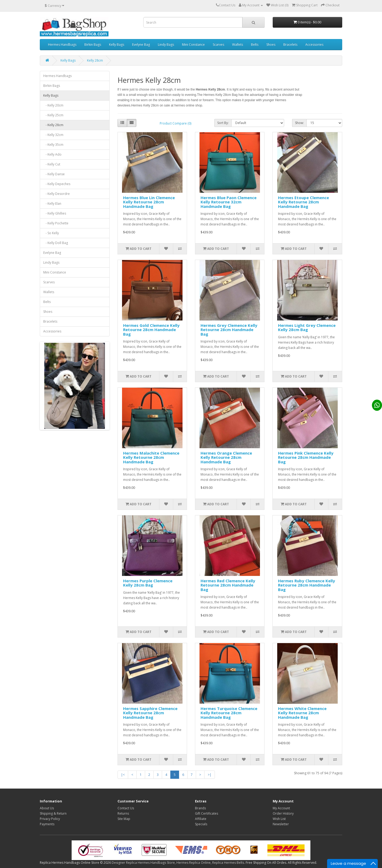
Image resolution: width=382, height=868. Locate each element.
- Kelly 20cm (53, 105)
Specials (201, 824)
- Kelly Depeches (57, 184)
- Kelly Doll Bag (56, 243)
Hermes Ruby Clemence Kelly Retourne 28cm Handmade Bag (307, 585)
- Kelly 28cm (53, 125)
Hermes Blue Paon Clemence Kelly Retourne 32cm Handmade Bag (229, 202)
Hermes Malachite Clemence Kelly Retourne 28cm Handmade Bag (151, 457)
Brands (200, 808)
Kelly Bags (117, 44)
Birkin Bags (93, 44)
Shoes (271, 44)
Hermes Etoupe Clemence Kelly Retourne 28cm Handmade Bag (303, 202)
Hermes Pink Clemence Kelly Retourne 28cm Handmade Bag (306, 457)
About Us (47, 808)
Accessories (314, 44)
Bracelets (290, 44)
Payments (47, 824)
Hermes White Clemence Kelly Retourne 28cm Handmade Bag (302, 713)
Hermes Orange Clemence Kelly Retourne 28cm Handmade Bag (226, 457)
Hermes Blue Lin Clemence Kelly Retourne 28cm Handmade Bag (149, 202)
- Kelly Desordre (57, 194)
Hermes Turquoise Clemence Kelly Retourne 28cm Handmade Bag (229, 713)
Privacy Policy (50, 819)
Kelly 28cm (95, 60)
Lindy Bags (166, 44)
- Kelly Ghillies (55, 213)
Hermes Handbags (62, 44)
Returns (123, 813)
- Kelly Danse (54, 174)
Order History (283, 813)
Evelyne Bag (141, 44)
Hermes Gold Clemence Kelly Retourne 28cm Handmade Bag (151, 330)
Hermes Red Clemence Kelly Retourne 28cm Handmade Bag (228, 585)
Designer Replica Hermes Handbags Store (143, 863)
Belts (255, 44)
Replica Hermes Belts (228, 863)
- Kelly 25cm (53, 115)
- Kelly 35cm (53, 145)
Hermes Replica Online (194, 863)
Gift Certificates (207, 813)
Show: (299, 123)
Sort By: (223, 123)
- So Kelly (51, 233)
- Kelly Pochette (56, 223)
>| (210, 775)
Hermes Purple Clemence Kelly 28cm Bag (148, 583)
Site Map (124, 819)
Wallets (238, 44)
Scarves (218, 44)
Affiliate (201, 819)
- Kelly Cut (52, 164)
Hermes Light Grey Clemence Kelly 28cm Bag (307, 328)
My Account (281, 808)
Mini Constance (193, 44)
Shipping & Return (53, 813)
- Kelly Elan (52, 204)
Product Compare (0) (175, 123)
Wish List (279, 819)
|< (123, 775)
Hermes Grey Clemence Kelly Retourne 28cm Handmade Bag (229, 330)
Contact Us (126, 808)
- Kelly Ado (52, 154)
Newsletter (281, 824)
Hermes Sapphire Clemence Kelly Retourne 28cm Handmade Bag (150, 713)
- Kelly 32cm (53, 135)
